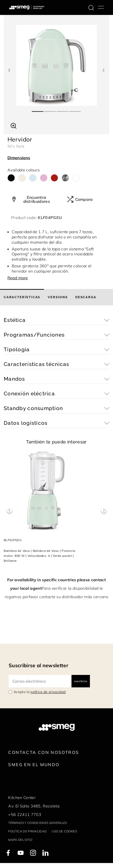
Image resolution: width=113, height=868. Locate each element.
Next (104, 510)
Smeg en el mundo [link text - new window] (34, 764)
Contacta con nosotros (44, 752)
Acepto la (40, 692)
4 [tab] (75, 109)
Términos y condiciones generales (38, 823)
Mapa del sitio (20, 840)
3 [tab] (63, 109)
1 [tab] (38, 109)
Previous (9, 510)
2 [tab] (50, 109)
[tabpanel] (56, 65)
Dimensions (19, 158)
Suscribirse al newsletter (38, 665)
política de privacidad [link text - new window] (48, 692)
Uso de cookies (64, 831)
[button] (14, 125)
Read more (18, 278)
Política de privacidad (27, 831)
